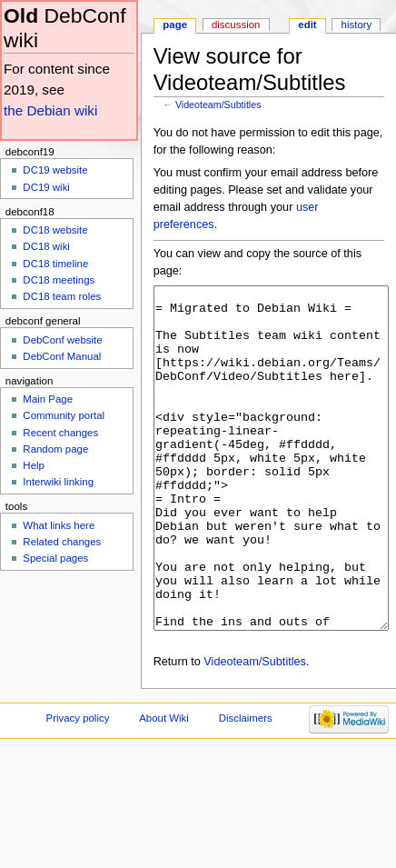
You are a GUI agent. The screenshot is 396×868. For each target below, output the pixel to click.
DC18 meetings (59, 280)
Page (175, 25)
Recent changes (60, 433)
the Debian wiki (50, 110)
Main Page (48, 399)
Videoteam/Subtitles (218, 105)
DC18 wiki (46, 246)
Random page (55, 449)
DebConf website (62, 340)
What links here (59, 525)
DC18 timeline (55, 264)
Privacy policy (78, 786)
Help (34, 465)
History (357, 25)
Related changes (62, 542)
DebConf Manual (62, 356)
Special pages (55, 558)
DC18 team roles (62, 296)
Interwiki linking (58, 482)
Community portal (64, 415)
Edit (307, 25)
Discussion (236, 25)
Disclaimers (246, 786)
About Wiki (164, 786)
